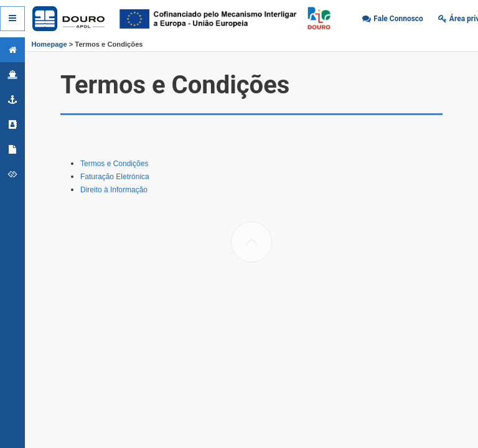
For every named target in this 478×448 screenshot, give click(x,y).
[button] (393, 19)
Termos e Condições (114, 164)
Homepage (49, 44)
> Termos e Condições (105, 44)
